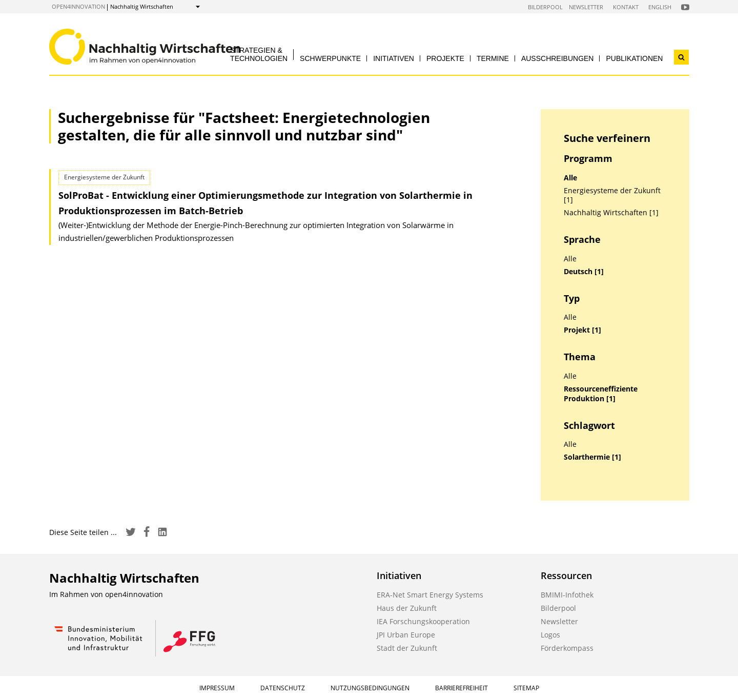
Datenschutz (283, 688)
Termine (493, 58)
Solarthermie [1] (592, 457)
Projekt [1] (582, 330)
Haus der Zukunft (407, 608)
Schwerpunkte (330, 58)
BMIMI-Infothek (567, 595)
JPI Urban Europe (406, 635)
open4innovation (78, 6)
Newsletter (586, 7)
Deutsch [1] (584, 272)
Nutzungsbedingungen (370, 688)
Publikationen (634, 58)
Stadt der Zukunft (407, 648)
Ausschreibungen (558, 58)
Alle (570, 178)
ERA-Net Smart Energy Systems (430, 595)
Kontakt (626, 7)
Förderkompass (567, 648)
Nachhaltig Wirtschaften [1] (611, 213)
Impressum (217, 688)
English (660, 7)
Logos (550, 635)
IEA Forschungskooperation (423, 621)
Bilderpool (545, 7)
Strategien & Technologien (259, 54)
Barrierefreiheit (462, 688)
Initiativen (394, 58)
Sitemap (526, 688)
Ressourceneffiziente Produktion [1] (601, 394)
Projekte (445, 58)
